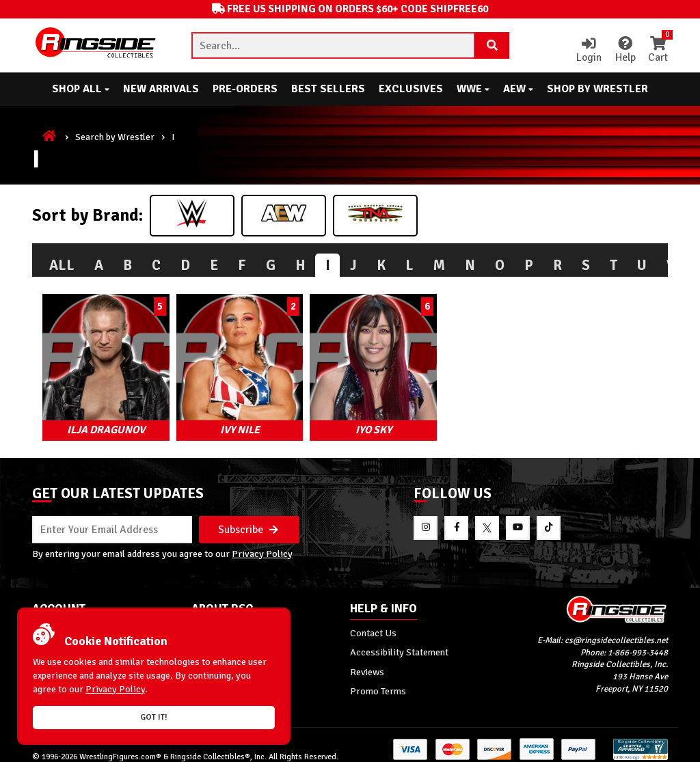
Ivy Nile (226, 421)
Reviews (367, 664)
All (62, 265)
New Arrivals (161, 89)
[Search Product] (492, 46)
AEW (518, 89)
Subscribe (248, 521)
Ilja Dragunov (101, 421)
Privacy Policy (262, 545)
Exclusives (411, 89)
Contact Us (373, 625)
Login (587, 51)
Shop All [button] (81, 89)
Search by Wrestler (115, 137)
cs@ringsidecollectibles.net (616, 632)
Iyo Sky (350, 421)
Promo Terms (378, 683)
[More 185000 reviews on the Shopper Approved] (641, 750)
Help (623, 51)
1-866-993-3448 (638, 644)
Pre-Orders (245, 89)
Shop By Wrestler (597, 89)
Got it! (154, 717)
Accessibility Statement (399, 644)
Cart (658, 51)
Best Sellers (328, 89)
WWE (473, 89)
